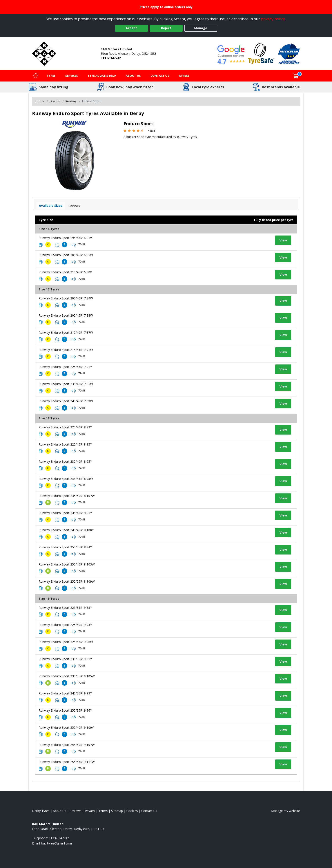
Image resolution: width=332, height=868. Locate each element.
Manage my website (286, 811)
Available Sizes (51, 206)
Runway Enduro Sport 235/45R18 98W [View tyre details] (66, 479)
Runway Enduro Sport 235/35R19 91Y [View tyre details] (65, 659)
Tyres (51, 76)
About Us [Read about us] (60, 811)
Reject (166, 28)
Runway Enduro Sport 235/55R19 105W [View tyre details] (67, 676)
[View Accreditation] (261, 53)
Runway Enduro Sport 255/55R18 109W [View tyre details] (67, 581)
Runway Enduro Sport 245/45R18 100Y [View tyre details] (66, 530)
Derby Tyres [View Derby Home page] (41, 811)
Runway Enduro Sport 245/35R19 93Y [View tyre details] (65, 693)
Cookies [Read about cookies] (132, 811)
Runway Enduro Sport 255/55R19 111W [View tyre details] (67, 762)
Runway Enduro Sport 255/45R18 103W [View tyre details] (67, 564)
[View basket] (296, 76)
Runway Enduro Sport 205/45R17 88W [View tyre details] (66, 315)
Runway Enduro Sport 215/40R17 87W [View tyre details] (66, 333)
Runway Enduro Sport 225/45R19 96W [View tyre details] (66, 642)
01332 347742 (111, 58)
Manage (201, 28)
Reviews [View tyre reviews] (74, 206)
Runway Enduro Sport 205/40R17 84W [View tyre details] (66, 298)
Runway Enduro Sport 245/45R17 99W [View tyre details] (66, 401)
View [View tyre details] (283, 240)
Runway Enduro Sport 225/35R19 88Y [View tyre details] (65, 608)
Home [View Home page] (40, 101)
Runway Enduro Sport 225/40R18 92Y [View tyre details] (65, 427)
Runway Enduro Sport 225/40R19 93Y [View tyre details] (65, 625)
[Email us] (57, 843)
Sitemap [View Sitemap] (117, 811)
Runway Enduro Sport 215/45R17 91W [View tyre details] (66, 350)
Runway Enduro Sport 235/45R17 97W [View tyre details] (66, 384)
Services (72, 76)
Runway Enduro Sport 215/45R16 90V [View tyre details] (65, 272)
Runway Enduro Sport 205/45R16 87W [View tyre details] (66, 255)
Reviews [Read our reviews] (75, 811)
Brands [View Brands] (55, 101)
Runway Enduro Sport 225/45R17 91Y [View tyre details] (65, 367)
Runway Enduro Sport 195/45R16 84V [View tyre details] (65, 238)
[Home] (35, 76)
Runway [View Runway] (71, 101)
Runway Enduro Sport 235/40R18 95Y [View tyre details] (65, 461)
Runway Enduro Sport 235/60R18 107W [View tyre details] (67, 496)
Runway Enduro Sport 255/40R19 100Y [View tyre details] (66, 728)
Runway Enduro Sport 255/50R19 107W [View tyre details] (67, 745)
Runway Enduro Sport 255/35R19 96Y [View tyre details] (65, 710)
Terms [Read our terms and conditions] (103, 811)
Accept (131, 28)
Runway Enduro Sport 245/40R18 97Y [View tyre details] (65, 513)
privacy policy (273, 19)
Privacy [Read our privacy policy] (90, 811)
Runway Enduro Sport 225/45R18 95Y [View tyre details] (65, 444)
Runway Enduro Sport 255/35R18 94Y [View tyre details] (65, 547)
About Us (133, 76)
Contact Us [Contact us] (160, 76)
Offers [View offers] (184, 76)
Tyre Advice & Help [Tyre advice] (102, 76)
